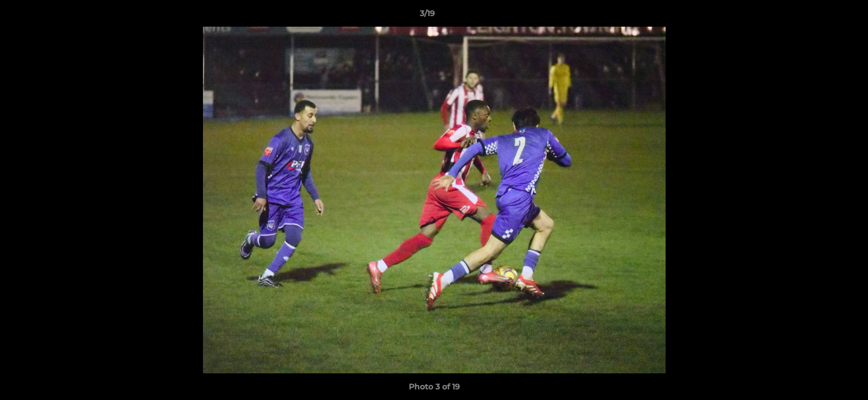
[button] (821, 16)
